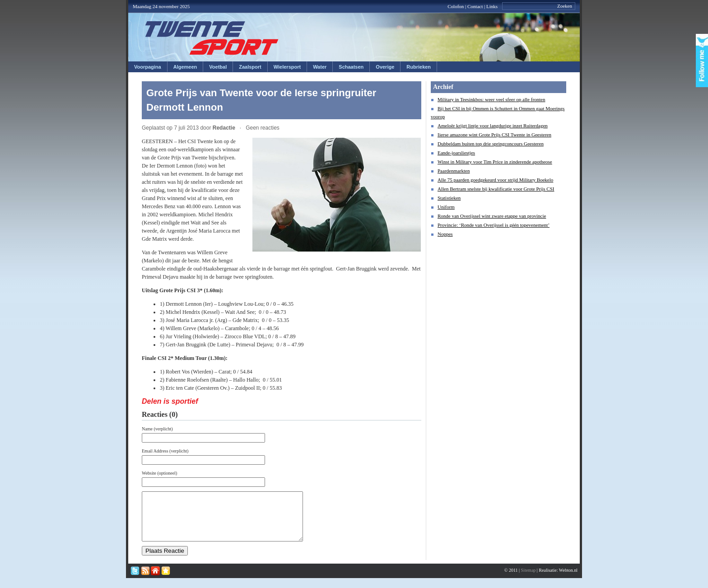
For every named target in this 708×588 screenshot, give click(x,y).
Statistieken (449, 198)
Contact (475, 6)
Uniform (446, 207)
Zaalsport (250, 67)
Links (492, 6)
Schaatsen (351, 67)
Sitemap (529, 580)
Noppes (445, 234)
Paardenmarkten (454, 171)
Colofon (456, 6)
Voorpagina (148, 67)
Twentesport (212, 38)
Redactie (224, 128)
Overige (385, 67)
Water (320, 67)
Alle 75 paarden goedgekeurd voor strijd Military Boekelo (495, 180)
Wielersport (287, 67)
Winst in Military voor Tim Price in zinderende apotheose (495, 162)
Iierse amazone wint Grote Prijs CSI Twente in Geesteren (494, 135)
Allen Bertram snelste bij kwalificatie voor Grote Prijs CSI (496, 189)
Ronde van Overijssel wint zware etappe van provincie (492, 216)
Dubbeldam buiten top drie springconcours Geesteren (491, 144)
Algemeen (185, 67)
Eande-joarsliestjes (456, 153)
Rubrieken (419, 67)
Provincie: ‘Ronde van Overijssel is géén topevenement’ (494, 225)
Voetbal (218, 67)
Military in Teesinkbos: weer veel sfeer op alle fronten (491, 99)
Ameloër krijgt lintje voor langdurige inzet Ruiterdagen (493, 126)
